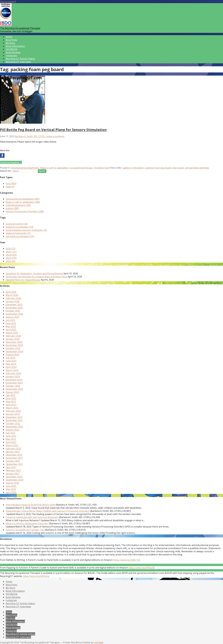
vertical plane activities (197, 168)
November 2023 (14, 383)
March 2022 (12, 445)
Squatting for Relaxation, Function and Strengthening (34, 273)
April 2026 (11, 292)
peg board (178, 168)
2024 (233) (11, 255)
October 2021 (13, 461)
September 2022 (14, 427)
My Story (10, 43)
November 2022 (14, 420)
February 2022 (13, 448)
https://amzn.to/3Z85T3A (127, 560)
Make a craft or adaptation (54, 168)
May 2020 (11, 489)
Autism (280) (12, 208)
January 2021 (13, 474)
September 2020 (14, 480)
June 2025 (11, 323)
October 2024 (13, 348)
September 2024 (14, 351)
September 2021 (14, 464)
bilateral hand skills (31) (18, 233)
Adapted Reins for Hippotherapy (23, 280)
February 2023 (13, 411)
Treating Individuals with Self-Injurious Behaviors (32, 517)
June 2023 (11, 398)
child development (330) (18, 205)
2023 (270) (11, 258)
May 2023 (11, 402)
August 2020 (12, 483)
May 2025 (11, 326)
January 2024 (13, 376)
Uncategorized (101, 168)
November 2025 (14, 308)
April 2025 (11, 330)
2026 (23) (11, 249)
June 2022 (11, 436)
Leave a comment (55, 136)
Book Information (15, 46)
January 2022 (13, 452)
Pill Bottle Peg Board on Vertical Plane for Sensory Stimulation (53, 130)
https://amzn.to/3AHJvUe (36, 576)
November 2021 (14, 458)
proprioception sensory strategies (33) (26, 230)
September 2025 (14, 314)
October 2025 (13, 311)
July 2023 (10, 395)
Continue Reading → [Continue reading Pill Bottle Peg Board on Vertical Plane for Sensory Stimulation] (11, 162)
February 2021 (13, 470)
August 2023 (12, 392)
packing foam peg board (158, 168)
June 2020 (11, 486)
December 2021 (14, 455)
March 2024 (12, 370)
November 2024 (14, 345)
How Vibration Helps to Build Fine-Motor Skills (30, 505)
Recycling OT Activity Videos (20, 59)
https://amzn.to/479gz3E (142, 568)
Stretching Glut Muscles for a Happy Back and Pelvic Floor (36, 277)
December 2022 (14, 417)
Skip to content (8, 2)
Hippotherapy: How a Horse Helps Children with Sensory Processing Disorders (48, 511)
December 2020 (14, 477)
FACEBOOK (12, 49)
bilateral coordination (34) (19, 227)
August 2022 (12, 430)
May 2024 (11, 364)
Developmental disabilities (25, 168)
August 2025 (12, 317)
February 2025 (13, 336)
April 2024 (11, 367)
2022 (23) (11, 261)
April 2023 (11, 405)
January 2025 (13, 339)
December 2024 (14, 342)
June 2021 (11, 467)
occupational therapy (81, 168)
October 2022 (13, 423)
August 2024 (12, 355)
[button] (2, 156)
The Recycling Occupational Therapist (20, 28)
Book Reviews (13, 52)
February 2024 (13, 373)
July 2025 (10, 320)
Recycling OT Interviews (18, 62)
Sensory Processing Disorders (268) (25, 211)
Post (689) (11, 184)
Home (9, 37)
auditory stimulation (133, 168)
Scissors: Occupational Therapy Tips (25, 530)
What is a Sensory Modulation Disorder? (27, 523)
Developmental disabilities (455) (23, 199)
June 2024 (11, 361)
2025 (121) (11, 252)
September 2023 (14, 389)
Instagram (11, 55)
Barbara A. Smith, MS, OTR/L (30, 136)
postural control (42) (17, 224)
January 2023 (13, 414)
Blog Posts (11, 40)
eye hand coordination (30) (20, 236)
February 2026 (13, 298)
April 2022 (11, 442)
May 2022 (11, 439)
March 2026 (12, 295)
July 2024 (10, 358)
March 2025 (12, 333)
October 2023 (13, 386)
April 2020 (11, 492)
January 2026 (13, 301)
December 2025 (14, 304)
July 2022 (10, 433)
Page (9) (10, 187)
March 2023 (12, 408)
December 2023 (14, 380)
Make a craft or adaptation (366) (23, 202)
